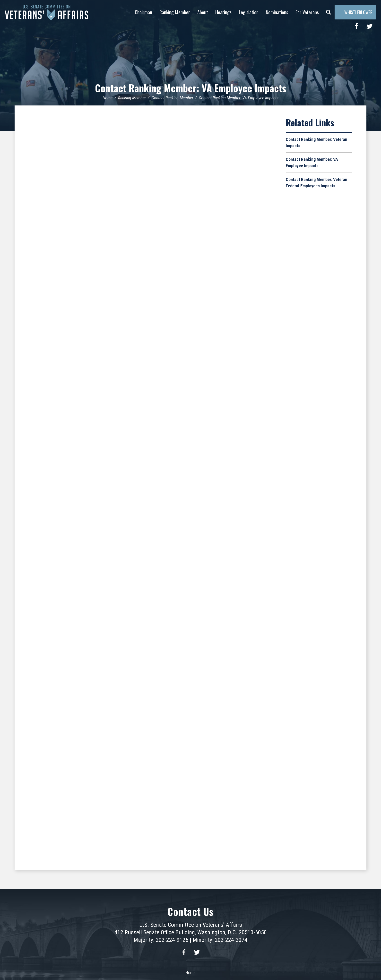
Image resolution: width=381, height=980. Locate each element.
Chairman (143, 12)
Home (108, 98)
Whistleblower (355, 12)
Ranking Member (175, 12)
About (203, 12)
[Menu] (329, 11)
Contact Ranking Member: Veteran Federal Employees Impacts (316, 183)
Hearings (223, 12)
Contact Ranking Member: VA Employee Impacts (191, 88)
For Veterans (307, 12)
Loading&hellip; (150, 487)
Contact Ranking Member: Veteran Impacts (316, 143)
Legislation (249, 12)
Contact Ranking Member (172, 98)
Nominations (277, 12)
